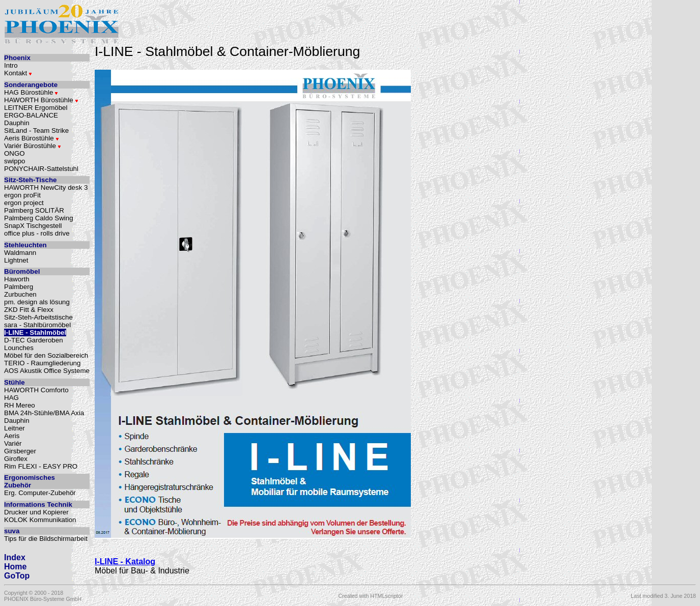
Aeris (12, 436)
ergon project (24, 203)
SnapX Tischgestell (33, 226)
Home (15, 567)
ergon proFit (22, 195)
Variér (13, 443)
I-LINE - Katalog (125, 561)
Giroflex (16, 459)
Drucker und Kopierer (36, 512)
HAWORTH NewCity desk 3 (46, 187)
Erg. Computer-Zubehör (40, 493)
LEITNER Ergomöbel (36, 108)
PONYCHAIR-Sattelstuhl (41, 169)
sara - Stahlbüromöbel (37, 325)
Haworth (17, 279)
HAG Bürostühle (31, 92)
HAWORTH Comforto (36, 390)
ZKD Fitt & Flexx (29, 310)
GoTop (17, 576)
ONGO (15, 153)
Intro (11, 65)
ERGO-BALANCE (31, 115)
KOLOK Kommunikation (40, 520)
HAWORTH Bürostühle (41, 100)
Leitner (15, 428)
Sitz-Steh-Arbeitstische (38, 317)
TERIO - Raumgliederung (42, 363)
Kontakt (18, 73)
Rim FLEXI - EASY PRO (41, 466)
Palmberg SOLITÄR (34, 210)
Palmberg (19, 287)
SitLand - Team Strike (36, 131)
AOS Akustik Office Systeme (47, 371)
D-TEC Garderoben (34, 340)
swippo (15, 161)
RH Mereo (20, 405)
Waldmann (20, 253)
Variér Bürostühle (33, 146)
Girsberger (20, 451)
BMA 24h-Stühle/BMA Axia (44, 413)
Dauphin (17, 123)
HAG (11, 398)
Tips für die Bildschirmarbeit (46, 539)
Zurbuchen (20, 294)
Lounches (19, 348)
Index (15, 557)
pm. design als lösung (37, 302)
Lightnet (16, 260)
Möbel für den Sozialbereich (46, 355)
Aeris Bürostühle (32, 138)
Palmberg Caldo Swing (39, 218)
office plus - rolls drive (37, 233)
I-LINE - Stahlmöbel (35, 333)
